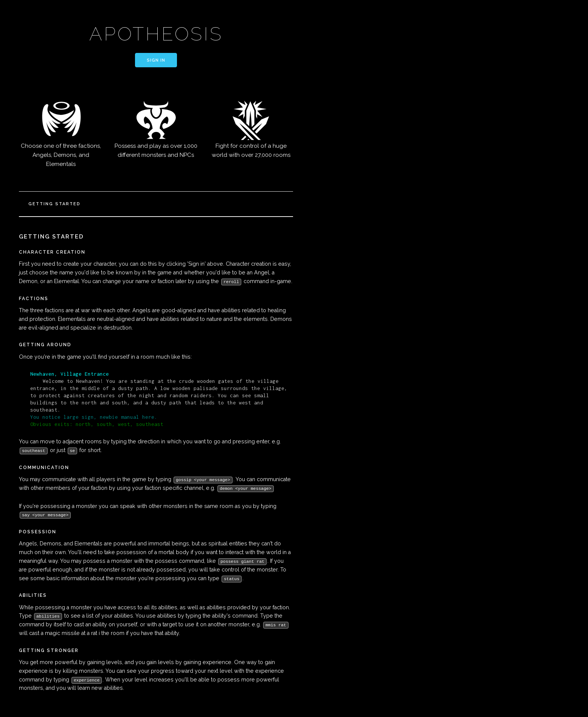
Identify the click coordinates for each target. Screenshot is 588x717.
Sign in (156, 60)
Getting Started (54, 204)
